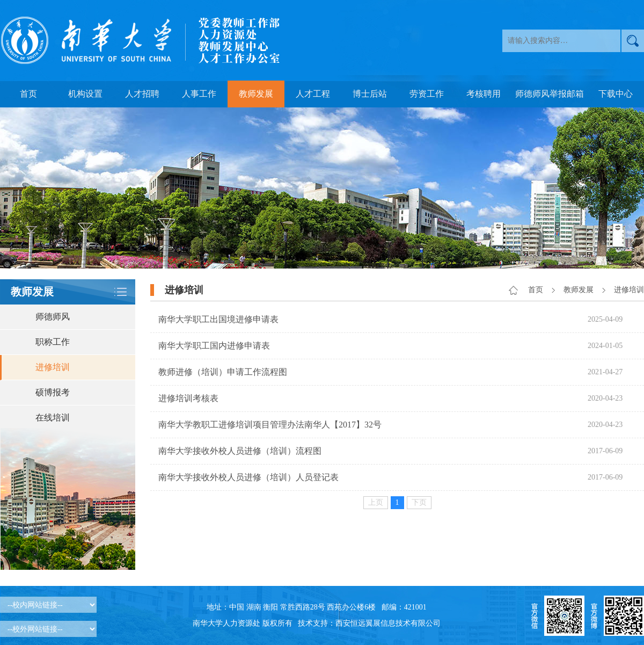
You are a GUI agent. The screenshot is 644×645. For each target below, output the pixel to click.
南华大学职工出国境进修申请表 (218, 319)
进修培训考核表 (188, 398)
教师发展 (256, 94)
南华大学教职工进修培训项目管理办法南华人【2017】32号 (270, 425)
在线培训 (53, 418)
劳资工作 (427, 94)
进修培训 (53, 367)
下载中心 (616, 94)
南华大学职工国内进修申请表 (214, 346)
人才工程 (313, 94)
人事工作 (199, 94)
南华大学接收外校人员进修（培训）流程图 (240, 451)
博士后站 (370, 94)
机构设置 (85, 94)
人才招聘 (142, 94)
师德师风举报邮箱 (550, 94)
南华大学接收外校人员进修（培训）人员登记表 (248, 477)
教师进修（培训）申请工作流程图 (223, 372)
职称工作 (53, 342)
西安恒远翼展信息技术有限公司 (388, 623)
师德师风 (53, 317)
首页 (28, 94)
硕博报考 (53, 392)
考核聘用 (484, 94)
